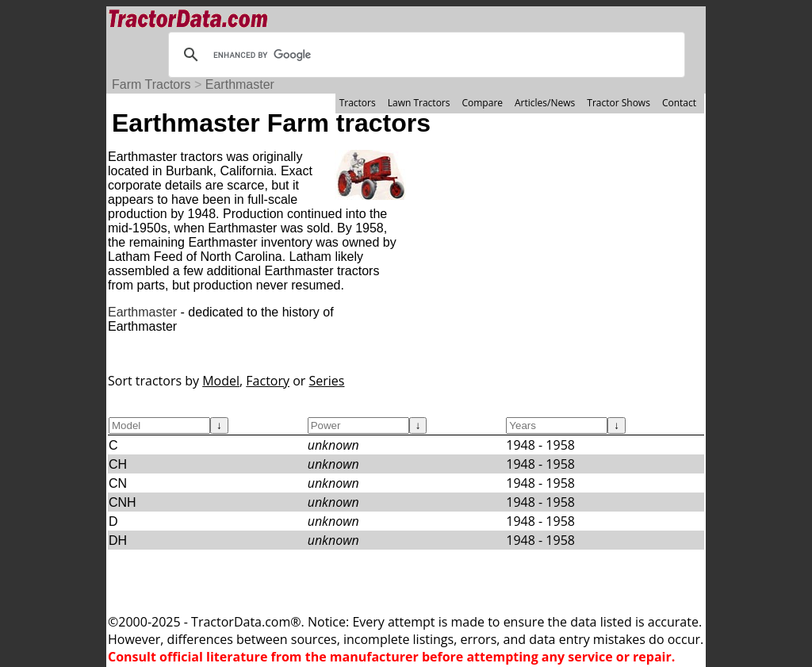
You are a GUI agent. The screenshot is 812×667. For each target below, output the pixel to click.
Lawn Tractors (419, 103)
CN (118, 483)
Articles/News (545, 103)
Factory (268, 381)
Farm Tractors (151, 84)
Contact (679, 103)
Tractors (358, 103)
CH (118, 464)
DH (118, 540)
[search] (424, 55)
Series (327, 381)
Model (221, 381)
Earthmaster (240, 84)
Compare (482, 103)
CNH (123, 502)
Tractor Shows (619, 103)
